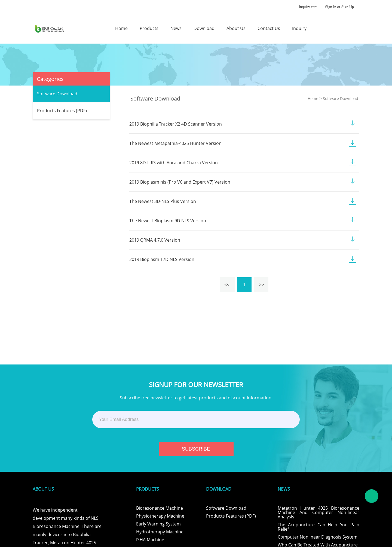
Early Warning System (158, 524)
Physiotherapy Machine (160, 516)
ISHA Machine (150, 540)
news (176, 28)
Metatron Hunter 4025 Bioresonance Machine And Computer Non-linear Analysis (318, 512)
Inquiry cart (308, 7)
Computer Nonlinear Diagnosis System (318, 537)
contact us (269, 28)
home (121, 28)
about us (236, 28)
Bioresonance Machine (160, 508)
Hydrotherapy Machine (160, 532)
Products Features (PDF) (62, 111)
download (204, 28)
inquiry (299, 28)
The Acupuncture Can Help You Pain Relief (318, 527)
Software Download (57, 94)
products (149, 28)
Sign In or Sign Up (339, 7)
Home (313, 98)
